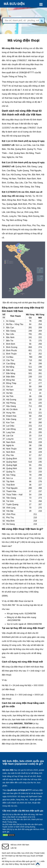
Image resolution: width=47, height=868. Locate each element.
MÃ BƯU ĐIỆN (14, 4)
